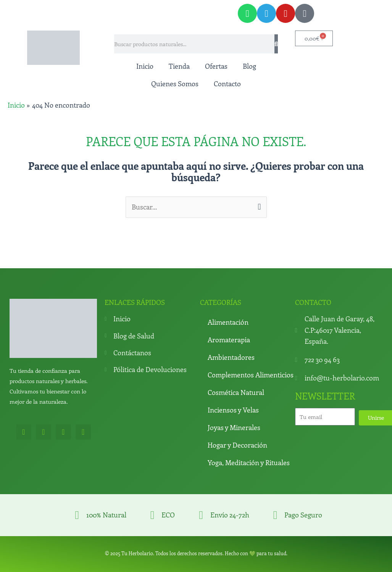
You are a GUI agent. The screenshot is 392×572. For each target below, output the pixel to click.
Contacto (227, 84)
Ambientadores (231, 357)
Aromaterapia (229, 340)
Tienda (179, 66)
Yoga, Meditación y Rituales (249, 462)
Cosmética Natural (236, 392)
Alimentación (228, 322)
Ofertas (216, 66)
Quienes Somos (175, 84)
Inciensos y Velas (233, 410)
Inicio (145, 66)
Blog (249, 66)
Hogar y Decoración (237, 445)
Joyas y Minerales (234, 427)
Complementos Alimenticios (251, 375)
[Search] (276, 44)
